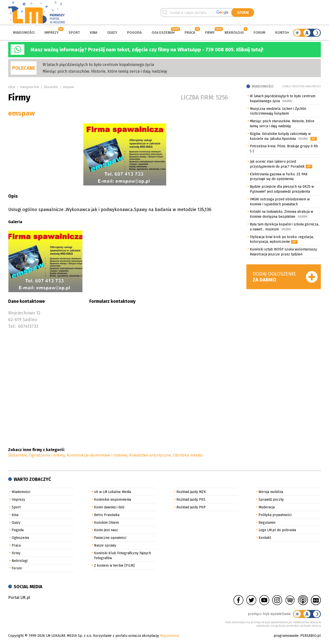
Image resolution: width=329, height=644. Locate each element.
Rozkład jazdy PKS (191, 500)
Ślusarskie (51, 87)
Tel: (12, 326)
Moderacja (267, 507)
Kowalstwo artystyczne (150, 455)
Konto (281, 33)
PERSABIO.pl (311, 636)
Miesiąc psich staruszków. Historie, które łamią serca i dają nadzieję (105, 71)
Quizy (112, 33)
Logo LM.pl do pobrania (277, 530)
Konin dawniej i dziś (109, 507)
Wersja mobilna (271, 492)
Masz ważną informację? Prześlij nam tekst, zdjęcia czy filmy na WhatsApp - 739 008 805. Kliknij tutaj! (147, 50)
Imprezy (51, 33)
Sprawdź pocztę (271, 500)
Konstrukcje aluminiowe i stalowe (97, 455)
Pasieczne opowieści (110, 538)
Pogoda (134, 33)
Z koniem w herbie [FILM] (114, 566)
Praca (190, 33)
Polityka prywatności (275, 515)
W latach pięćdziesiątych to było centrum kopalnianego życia (98, 65)
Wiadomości (24, 33)
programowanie (286, 636)
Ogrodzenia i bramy (47, 455)
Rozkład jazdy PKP (191, 507)
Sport (74, 33)
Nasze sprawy (105, 545)
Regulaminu (169, 636)
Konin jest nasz (106, 530)
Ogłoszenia (162, 33)
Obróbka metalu (188, 455)
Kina (94, 33)
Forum (259, 33)
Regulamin (267, 523)
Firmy (210, 33)
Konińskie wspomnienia (113, 500)
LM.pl (12, 87)
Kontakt (265, 538)
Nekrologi (234, 33)
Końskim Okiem (106, 523)
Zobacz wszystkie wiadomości (301, 87)
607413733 (28, 326)
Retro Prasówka (107, 515)
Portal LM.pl (19, 598)
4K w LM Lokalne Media (113, 492)
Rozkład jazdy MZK (191, 492)
